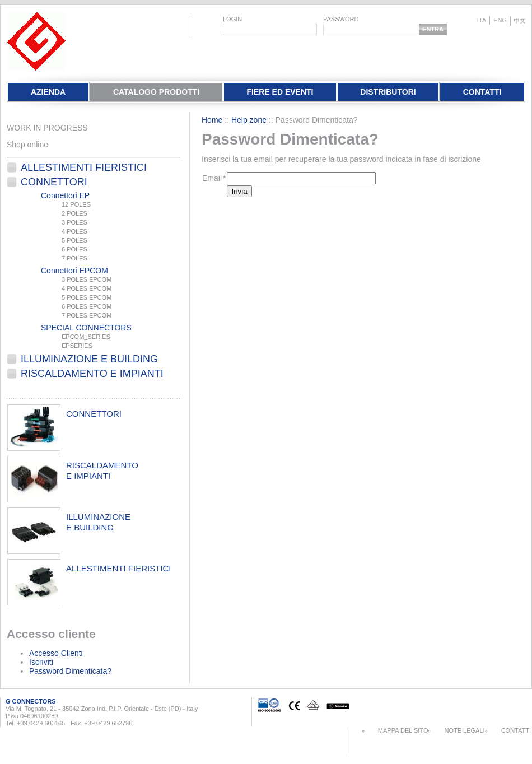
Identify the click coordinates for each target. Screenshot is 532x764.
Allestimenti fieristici (84, 167)
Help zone (249, 120)
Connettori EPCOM (74, 271)
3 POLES (74, 222)
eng (500, 20)
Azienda (48, 92)
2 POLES (74, 213)
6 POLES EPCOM (87, 306)
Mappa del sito (403, 730)
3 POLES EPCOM (87, 279)
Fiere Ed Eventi (280, 92)
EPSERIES (77, 346)
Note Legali (464, 730)
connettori (94, 414)
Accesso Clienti (56, 653)
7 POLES (74, 258)
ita (482, 20)
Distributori (388, 92)
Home (212, 120)
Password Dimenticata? (70, 671)
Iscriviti (41, 662)
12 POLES (76, 204)
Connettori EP (65, 195)
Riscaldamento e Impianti (92, 374)
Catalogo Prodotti (156, 92)
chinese (520, 21)
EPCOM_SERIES (86, 337)
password (341, 19)
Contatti (482, 92)
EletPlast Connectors (36, 41)
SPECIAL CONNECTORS (86, 328)
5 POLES (74, 240)
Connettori (54, 182)
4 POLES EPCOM (87, 288)
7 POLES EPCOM (87, 315)
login (232, 19)
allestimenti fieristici (119, 568)
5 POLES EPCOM (87, 297)
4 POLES (74, 231)
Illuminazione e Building (89, 359)
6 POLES (74, 249)
